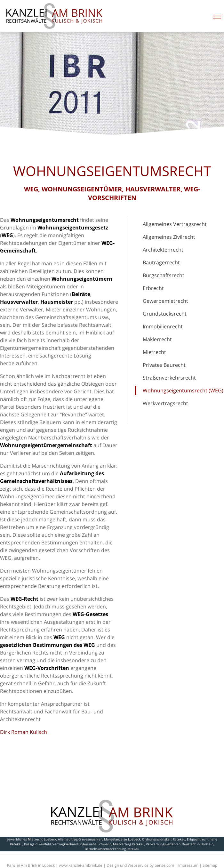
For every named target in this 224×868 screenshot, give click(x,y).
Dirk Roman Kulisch (24, 732)
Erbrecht (153, 288)
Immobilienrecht (163, 326)
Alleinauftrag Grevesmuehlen (80, 839)
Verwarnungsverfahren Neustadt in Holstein (180, 844)
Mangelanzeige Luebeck (122, 839)
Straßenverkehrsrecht (169, 378)
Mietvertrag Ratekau (129, 844)
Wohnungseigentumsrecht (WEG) (183, 390)
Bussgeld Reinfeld (37, 844)
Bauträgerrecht (161, 262)
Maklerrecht (157, 339)
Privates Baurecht (164, 365)
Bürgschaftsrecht (164, 275)
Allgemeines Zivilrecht (169, 237)
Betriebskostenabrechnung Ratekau (112, 849)
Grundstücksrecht (165, 314)
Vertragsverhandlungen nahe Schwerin (82, 844)
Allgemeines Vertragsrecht (175, 224)
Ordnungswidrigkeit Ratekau (164, 839)
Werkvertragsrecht (165, 403)
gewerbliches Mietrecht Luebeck (32, 839)
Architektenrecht (163, 250)
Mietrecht (154, 352)
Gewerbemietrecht (165, 301)
